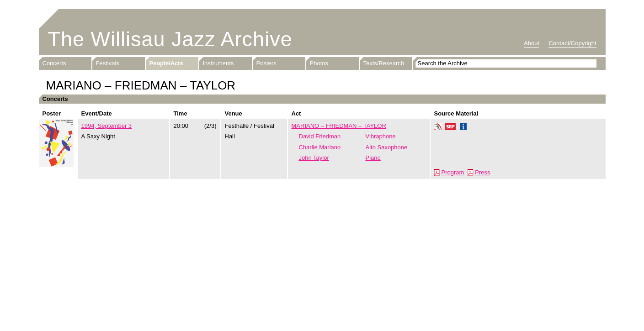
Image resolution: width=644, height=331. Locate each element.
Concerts (54, 63)
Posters (266, 63)
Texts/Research (384, 63)
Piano (373, 158)
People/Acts (166, 63)
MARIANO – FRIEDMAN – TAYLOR (339, 126)
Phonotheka (438, 128)
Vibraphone (381, 136)
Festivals (108, 63)
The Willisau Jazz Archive (170, 39)
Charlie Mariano (320, 147)
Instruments (218, 63)
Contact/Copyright (572, 43)
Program (453, 172)
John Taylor (314, 158)
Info (463, 128)
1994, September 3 (107, 126)
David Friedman (320, 136)
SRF (451, 128)
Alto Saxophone (387, 147)
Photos (319, 63)
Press (482, 172)
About (532, 43)
